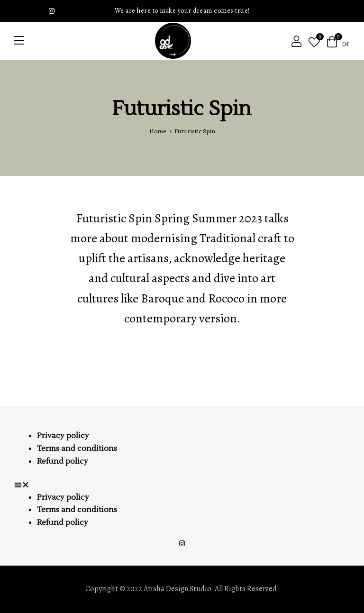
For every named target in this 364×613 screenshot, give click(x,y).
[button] (182, 485)
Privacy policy (63, 436)
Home (158, 131)
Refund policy (63, 461)
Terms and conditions (77, 448)
